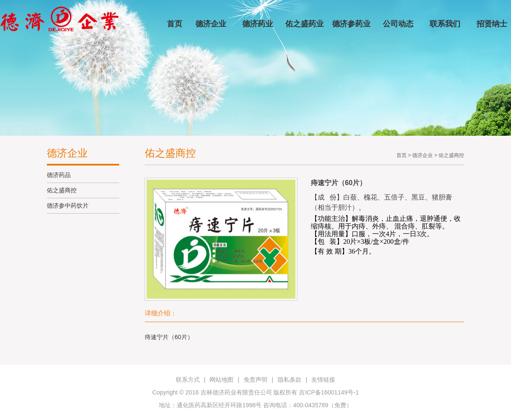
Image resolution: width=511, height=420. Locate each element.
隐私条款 (290, 380)
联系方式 (188, 380)
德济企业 (211, 24)
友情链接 (323, 380)
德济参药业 (351, 24)
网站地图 (221, 380)
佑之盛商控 (62, 190)
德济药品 (59, 175)
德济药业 (258, 24)
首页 (175, 24)
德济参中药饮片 (68, 206)
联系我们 (445, 24)
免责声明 (255, 380)
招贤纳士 (492, 24)
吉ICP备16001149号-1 (329, 392)
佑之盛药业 (304, 24)
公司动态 (398, 24)
